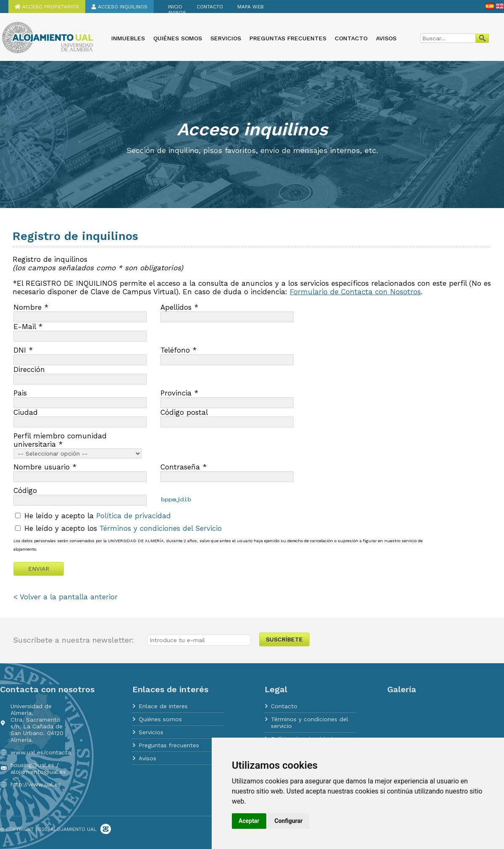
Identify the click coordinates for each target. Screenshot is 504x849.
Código (25, 490)
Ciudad (26, 412)
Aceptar (249, 821)
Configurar (289, 821)
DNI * (23, 350)
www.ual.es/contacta (41, 752)
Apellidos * (179, 307)
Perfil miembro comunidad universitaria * (60, 440)
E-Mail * (28, 327)
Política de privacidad (134, 516)
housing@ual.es (32, 765)
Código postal (184, 412)
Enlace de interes (163, 706)
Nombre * (31, 307)
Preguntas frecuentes (288, 38)
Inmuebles (128, 38)
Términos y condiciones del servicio (310, 722)
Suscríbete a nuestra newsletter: (73, 640)
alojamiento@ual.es (38, 772)
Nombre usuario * (45, 467)
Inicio (175, 7)
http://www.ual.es (36, 784)
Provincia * (179, 393)
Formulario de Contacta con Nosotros (355, 292)
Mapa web (251, 7)
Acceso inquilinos (119, 7)
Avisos (177, 13)
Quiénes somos (178, 38)
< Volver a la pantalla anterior (66, 597)
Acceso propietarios (47, 7)
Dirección (29, 369)
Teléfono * (178, 350)
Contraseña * (184, 467)
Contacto (210, 7)
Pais (20, 393)
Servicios (226, 38)
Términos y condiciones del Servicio (161, 528)
